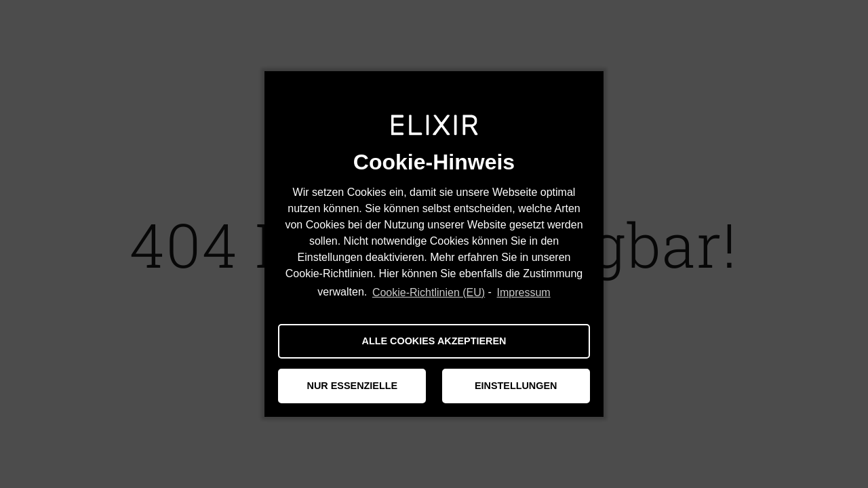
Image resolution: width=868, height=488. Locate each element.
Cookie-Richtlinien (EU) (429, 292)
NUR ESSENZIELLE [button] (353, 386)
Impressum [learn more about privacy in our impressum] (524, 292)
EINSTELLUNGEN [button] (516, 386)
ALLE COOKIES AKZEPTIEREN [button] (434, 341)
